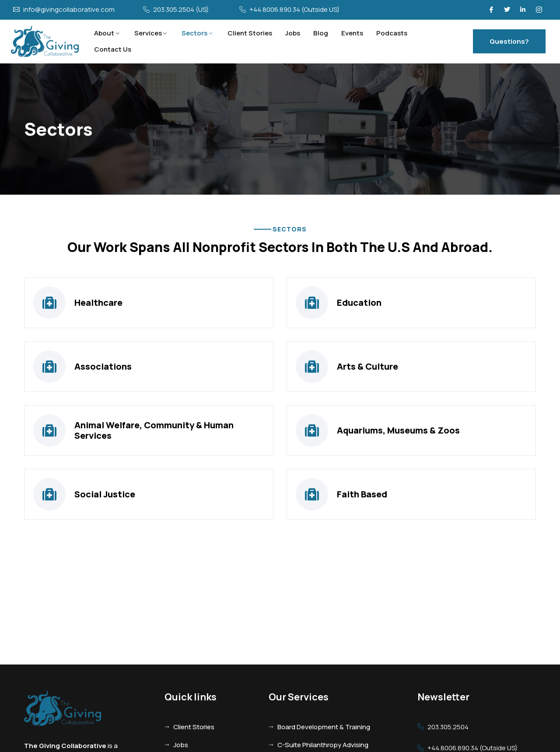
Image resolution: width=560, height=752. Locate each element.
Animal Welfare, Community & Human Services (154, 430)
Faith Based (362, 494)
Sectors (194, 33)
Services (148, 33)
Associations (103, 366)
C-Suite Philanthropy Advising (323, 745)
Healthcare (98, 303)
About (104, 33)
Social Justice (105, 494)
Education (359, 303)
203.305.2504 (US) (181, 10)
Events (352, 33)
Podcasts (392, 33)
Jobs (293, 33)
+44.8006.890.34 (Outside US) (294, 10)
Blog (321, 33)
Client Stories (250, 33)
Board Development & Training (324, 727)
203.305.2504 (448, 727)
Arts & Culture (367, 366)
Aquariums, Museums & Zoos (398, 430)
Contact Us (113, 49)
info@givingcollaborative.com (69, 10)
